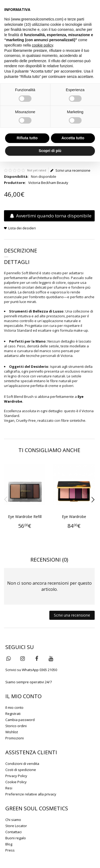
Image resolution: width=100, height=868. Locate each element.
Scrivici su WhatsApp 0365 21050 (31, 670)
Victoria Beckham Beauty (48, 183)
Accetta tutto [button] (73, 138)
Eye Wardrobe (74, 517)
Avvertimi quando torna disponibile (51, 216)
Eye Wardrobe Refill (25, 517)
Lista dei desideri (22, 228)
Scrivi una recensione (70, 170)
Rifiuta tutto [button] (27, 138)
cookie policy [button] (43, 45)
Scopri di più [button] (50, 151)
